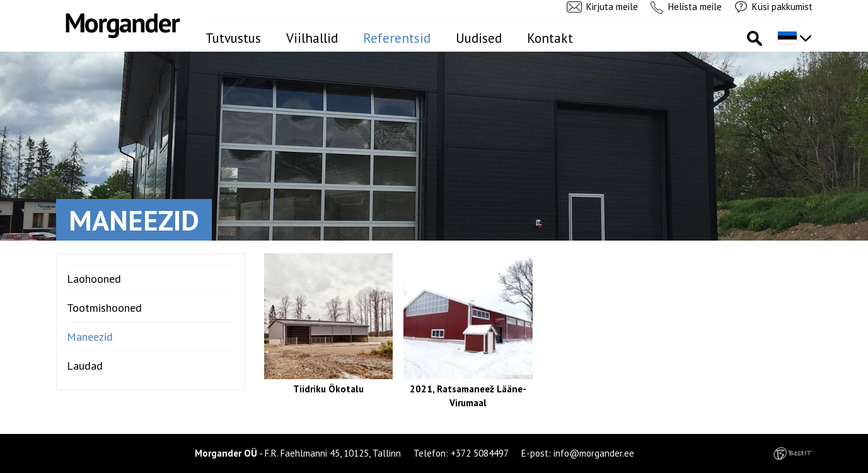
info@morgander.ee (594, 453)
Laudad (85, 366)
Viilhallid (312, 38)
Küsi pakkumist (782, 7)
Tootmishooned (104, 308)
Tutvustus (233, 38)
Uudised (479, 38)
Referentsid (397, 38)
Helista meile (695, 7)
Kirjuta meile (612, 7)
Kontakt (550, 38)
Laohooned (94, 279)
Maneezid (90, 337)
